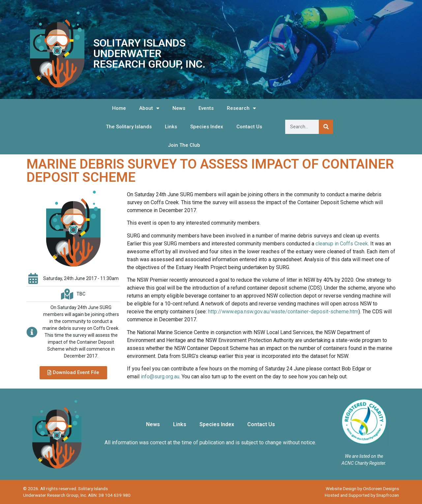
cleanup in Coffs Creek (342, 244)
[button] (73, 373)
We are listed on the (364, 456)
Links (171, 127)
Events (206, 108)
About (149, 108)
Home (119, 108)
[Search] (326, 127)
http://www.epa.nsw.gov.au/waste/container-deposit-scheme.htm (283, 312)
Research (241, 108)
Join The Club (184, 145)
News (179, 108)
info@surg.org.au (160, 377)
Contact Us (249, 127)
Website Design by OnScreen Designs (362, 488)
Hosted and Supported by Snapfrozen (362, 495)
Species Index (207, 127)
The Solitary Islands (129, 127)
